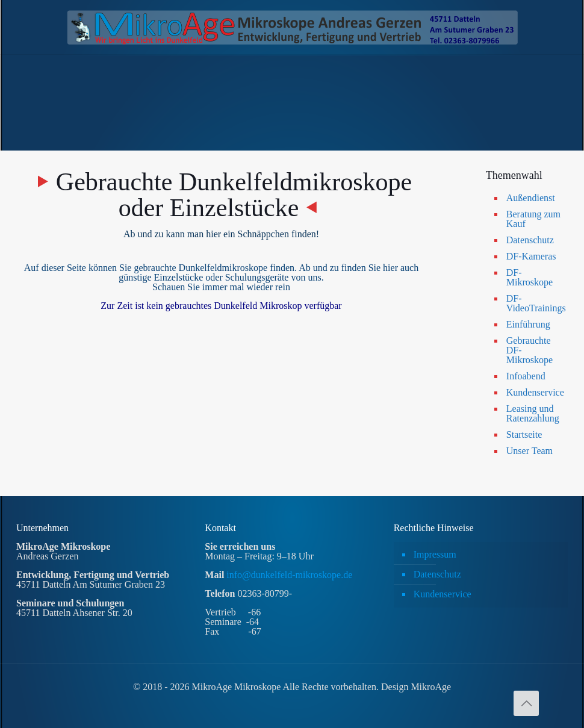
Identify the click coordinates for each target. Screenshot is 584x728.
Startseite (524, 434)
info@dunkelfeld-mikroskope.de (288, 575)
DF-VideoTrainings (535, 303)
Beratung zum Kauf (533, 219)
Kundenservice (535, 392)
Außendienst (531, 198)
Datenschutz (530, 240)
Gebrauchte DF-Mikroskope (530, 350)
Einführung (528, 324)
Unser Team (530, 451)
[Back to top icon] (526, 703)
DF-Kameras (531, 256)
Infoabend (526, 376)
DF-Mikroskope (530, 277)
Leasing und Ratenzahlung (533, 413)
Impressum (435, 554)
